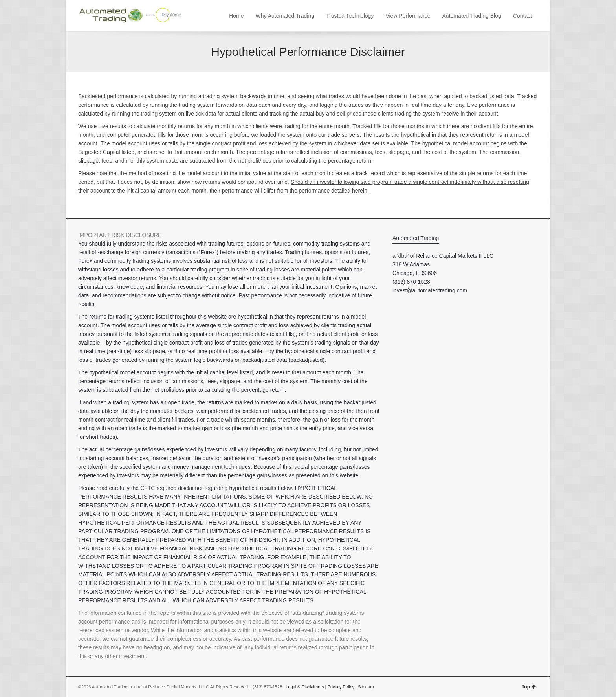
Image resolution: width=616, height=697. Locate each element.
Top (529, 687)
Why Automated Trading (285, 16)
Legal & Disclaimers (305, 687)
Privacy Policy (341, 687)
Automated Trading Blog (472, 16)
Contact (522, 16)
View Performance (408, 16)
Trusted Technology (350, 16)
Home (236, 16)
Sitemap (366, 687)
